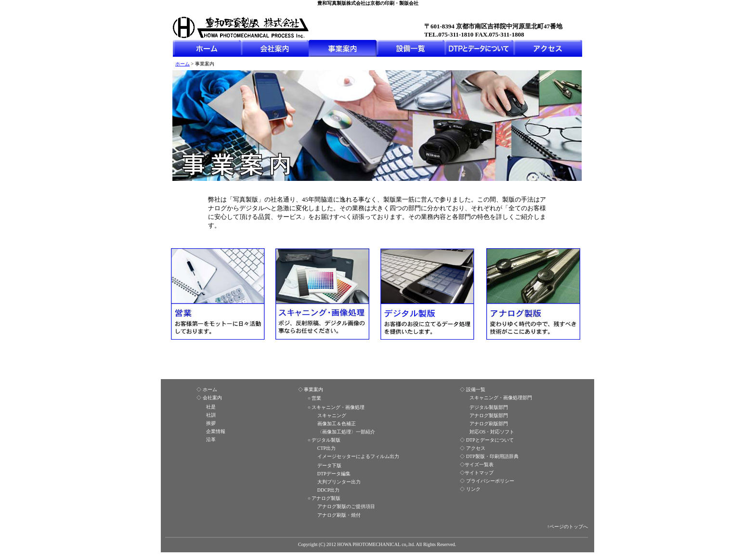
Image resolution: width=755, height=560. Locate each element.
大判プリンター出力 (339, 482)
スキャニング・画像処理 (338, 407)
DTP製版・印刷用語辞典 (492, 456)
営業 (316, 398)
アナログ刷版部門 (489, 424)
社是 (211, 407)
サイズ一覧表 (479, 465)
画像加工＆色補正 (337, 424)
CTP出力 (326, 448)
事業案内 (313, 389)
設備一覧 (476, 389)
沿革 (211, 439)
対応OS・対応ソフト (492, 432)
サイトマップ (479, 473)
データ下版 (329, 465)
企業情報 (216, 431)
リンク (473, 489)
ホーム (182, 64)
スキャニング (332, 415)
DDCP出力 (329, 490)
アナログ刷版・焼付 (339, 515)
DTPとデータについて (490, 440)
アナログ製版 (326, 498)
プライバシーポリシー (490, 481)
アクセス (476, 448)
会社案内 (212, 398)
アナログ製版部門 (489, 415)
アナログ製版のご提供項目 (346, 506)
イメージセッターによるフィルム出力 (358, 456)
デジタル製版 (326, 440)
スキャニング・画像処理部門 (501, 398)
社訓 (211, 415)
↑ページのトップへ (567, 527)
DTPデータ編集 (334, 474)
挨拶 (211, 423)
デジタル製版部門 (489, 407)
